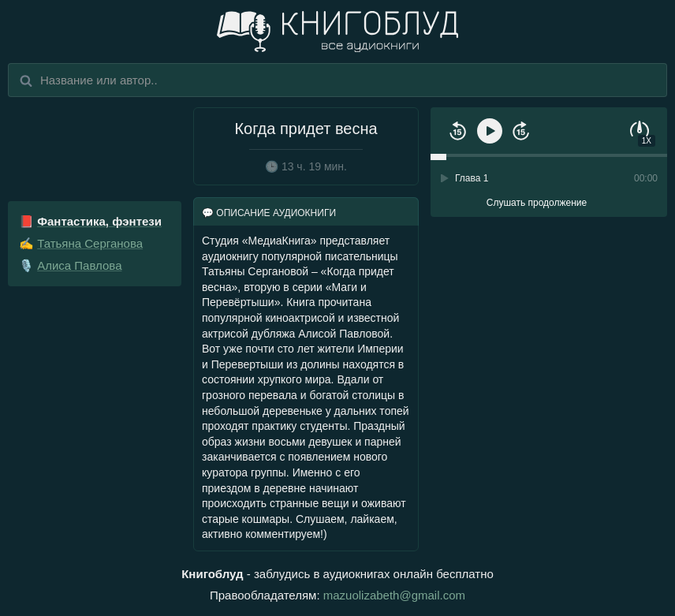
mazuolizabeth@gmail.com (394, 595)
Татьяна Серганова (90, 243)
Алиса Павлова (79, 265)
